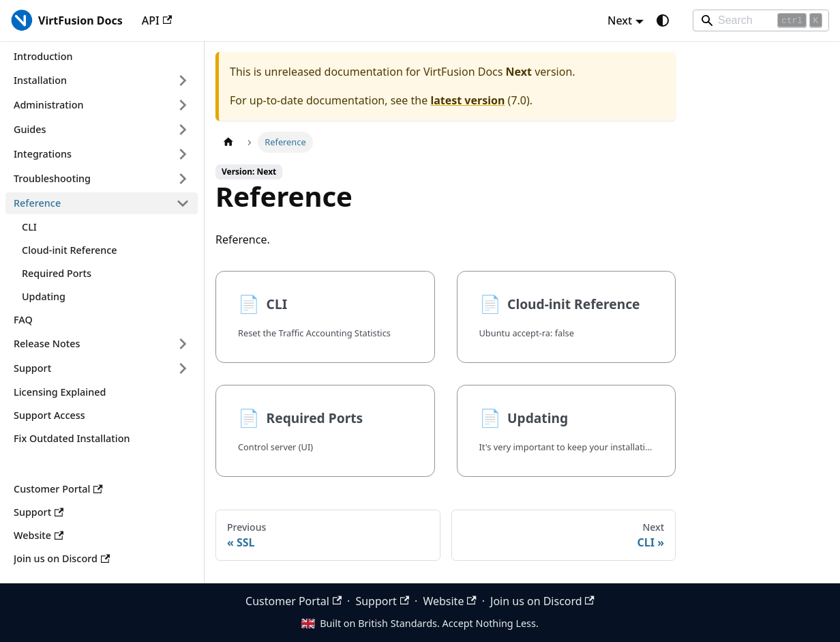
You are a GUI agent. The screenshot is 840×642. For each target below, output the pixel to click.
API (157, 20)
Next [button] (620, 20)
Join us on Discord (542, 601)
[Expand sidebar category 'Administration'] (183, 105)
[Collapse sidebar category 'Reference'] (183, 203)
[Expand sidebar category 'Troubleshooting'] (183, 179)
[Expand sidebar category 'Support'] (183, 368)
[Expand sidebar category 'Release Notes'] (183, 344)
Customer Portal (294, 601)
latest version (467, 100)
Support (382, 601)
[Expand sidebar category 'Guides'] (183, 130)
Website (449, 601)
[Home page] (228, 142)
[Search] (761, 20)
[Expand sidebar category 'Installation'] (183, 81)
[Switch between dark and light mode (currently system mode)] (663, 20)
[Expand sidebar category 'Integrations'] (183, 154)
